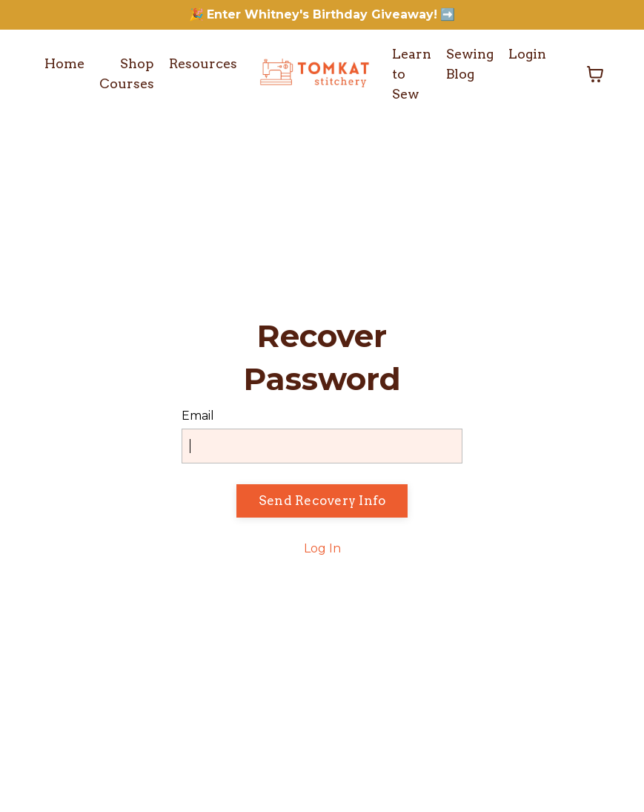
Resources (206, 65)
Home (65, 65)
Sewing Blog (468, 65)
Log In (322, 548)
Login (527, 55)
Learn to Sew (409, 75)
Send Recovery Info (322, 501)
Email (198, 416)
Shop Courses (129, 75)
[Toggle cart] (595, 75)
